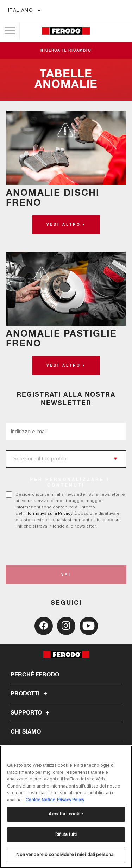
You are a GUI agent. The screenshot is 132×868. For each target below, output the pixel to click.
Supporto (31, 713)
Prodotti (30, 694)
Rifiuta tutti (66, 834)
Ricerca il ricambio (66, 50)
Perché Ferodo (35, 675)
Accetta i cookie (66, 814)
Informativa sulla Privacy (48, 513)
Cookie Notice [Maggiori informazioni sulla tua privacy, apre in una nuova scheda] (40, 800)
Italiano (21, 10)
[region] (66, 807)
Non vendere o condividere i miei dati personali (66, 855)
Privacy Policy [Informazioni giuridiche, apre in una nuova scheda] (71, 800)
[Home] (66, 31)
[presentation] (64, 547)
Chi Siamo (26, 732)
